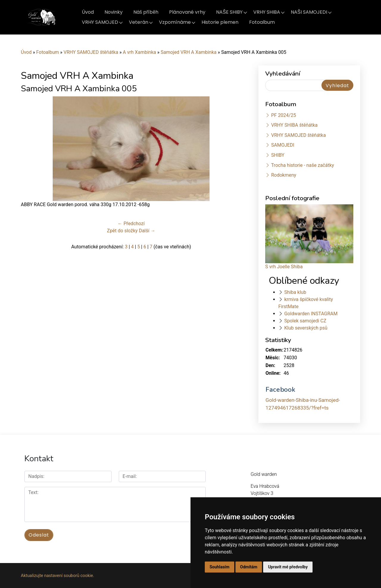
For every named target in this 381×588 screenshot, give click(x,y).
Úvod (88, 12)
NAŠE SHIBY (229, 12)
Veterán (139, 22)
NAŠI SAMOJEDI (309, 12)
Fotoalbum (262, 22)
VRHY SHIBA (267, 12)
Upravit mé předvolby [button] (288, 567)
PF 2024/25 (284, 115)
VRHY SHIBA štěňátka (294, 125)
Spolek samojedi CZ (305, 321)
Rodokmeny (284, 175)
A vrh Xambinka (140, 52)
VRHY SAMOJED (100, 22)
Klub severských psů (306, 328)
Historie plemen (220, 22)
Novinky (114, 12)
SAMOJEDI (283, 145)
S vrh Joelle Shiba (284, 267)
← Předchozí (131, 224)
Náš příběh (146, 12)
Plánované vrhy (187, 12)
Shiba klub (295, 292)
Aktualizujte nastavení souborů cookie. (57, 575)
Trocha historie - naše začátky (303, 165)
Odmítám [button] (249, 567)
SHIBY (278, 155)
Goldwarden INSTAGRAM (311, 314)
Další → (147, 231)
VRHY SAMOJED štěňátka (91, 52)
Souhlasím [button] (220, 567)
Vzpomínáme (175, 22)
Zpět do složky (122, 231)
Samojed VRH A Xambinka (189, 52)
